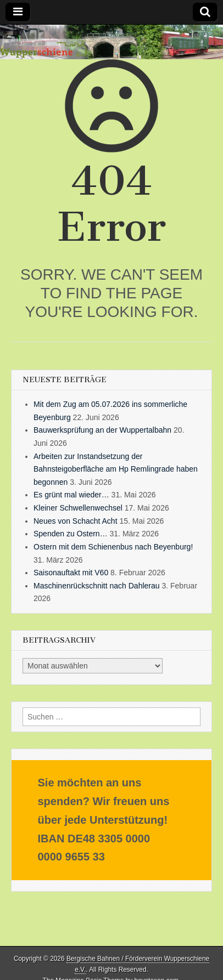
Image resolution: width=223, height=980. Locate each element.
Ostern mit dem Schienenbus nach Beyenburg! (113, 547)
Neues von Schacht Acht (76, 521)
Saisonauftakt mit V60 (71, 573)
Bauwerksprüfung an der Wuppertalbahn (102, 430)
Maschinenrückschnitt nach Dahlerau (97, 586)
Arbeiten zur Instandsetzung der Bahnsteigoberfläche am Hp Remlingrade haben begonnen (116, 469)
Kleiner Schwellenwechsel (78, 508)
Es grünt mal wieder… (71, 495)
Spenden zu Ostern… (71, 534)
